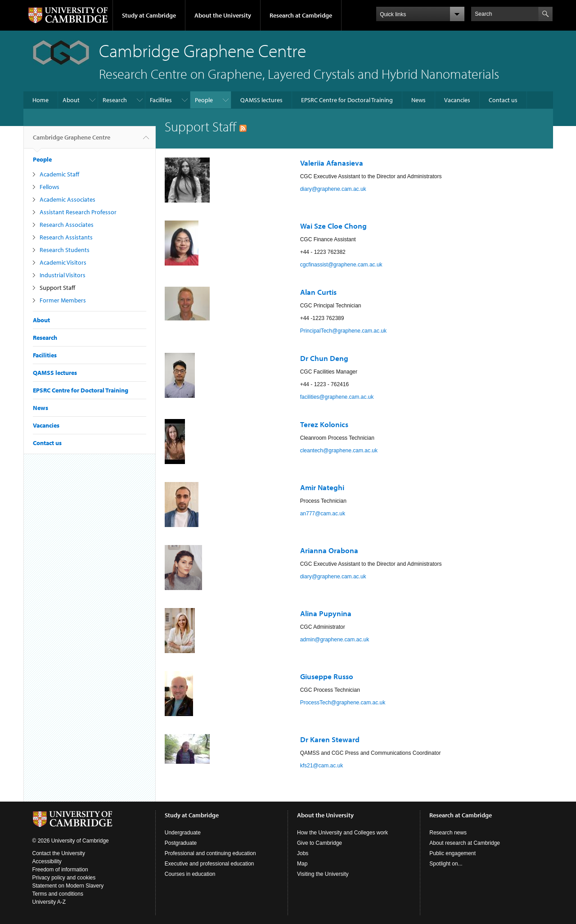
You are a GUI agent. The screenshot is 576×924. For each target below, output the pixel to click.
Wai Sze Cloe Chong (333, 226)
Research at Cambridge (301, 15)
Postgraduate (181, 843)
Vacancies (457, 100)
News (418, 100)
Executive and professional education (209, 864)
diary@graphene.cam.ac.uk (333, 189)
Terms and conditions (58, 894)
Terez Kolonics (324, 424)
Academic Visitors (63, 262)
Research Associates (67, 225)
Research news (448, 833)
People (204, 100)
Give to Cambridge (319, 843)
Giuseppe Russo (327, 676)
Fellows (49, 187)
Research (115, 100)
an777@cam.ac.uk (323, 514)
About (71, 100)
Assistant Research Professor (78, 212)
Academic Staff (59, 174)
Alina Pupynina (326, 613)
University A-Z (49, 902)
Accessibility (47, 861)
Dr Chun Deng (324, 358)
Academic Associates (67, 199)
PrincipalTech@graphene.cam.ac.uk (343, 331)
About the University (223, 15)
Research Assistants (66, 237)
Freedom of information (60, 870)
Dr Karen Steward (330, 739)
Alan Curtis (318, 292)
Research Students (65, 250)
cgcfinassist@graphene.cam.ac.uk (341, 265)
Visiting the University (323, 874)
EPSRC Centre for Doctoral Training (347, 100)
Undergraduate (183, 833)
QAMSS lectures (261, 100)
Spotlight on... (446, 864)
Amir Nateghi (323, 487)
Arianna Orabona (329, 550)
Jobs (303, 853)
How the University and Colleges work (342, 833)
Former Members (63, 300)
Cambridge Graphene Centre (72, 141)
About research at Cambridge (465, 843)
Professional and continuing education (210, 853)
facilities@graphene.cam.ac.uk (337, 397)
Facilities (161, 100)
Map (302, 864)
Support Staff (57, 288)
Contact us (503, 100)
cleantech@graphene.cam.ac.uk (339, 451)
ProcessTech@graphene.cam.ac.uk (343, 703)
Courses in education (190, 874)
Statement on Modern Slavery (68, 886)
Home (40, 100)
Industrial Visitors (63, 275)
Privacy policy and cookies (64, 878)
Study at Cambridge (149, 15)
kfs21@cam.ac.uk (322, 766)
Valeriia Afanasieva (332, 163)
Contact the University (59, 853)
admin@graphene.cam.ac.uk (335, 640)
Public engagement (452, 853)
